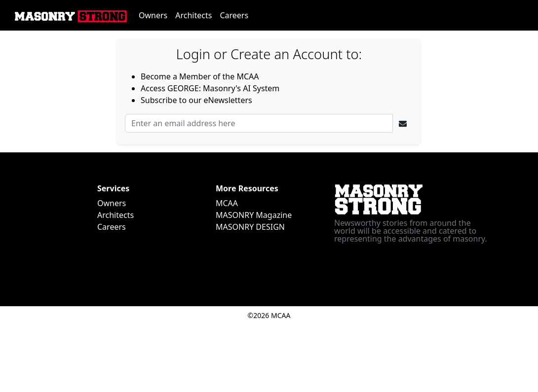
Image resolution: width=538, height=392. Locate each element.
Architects (193, 15)
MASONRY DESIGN (250, 227)
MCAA (227, 203)
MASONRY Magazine (254, 215)
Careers (234, 15)
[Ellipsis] (403, 123)
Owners (153, 15)
